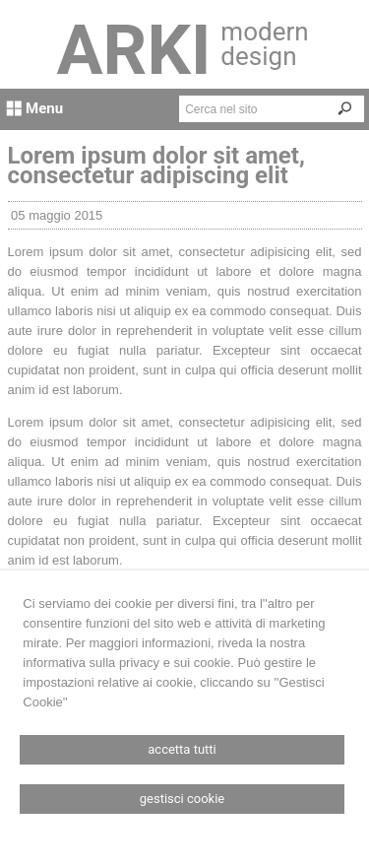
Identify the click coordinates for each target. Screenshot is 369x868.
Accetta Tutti (182, 749)
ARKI (134, 50)
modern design (264, 44)
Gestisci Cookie (183, 799)
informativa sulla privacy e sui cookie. (128, 663)
